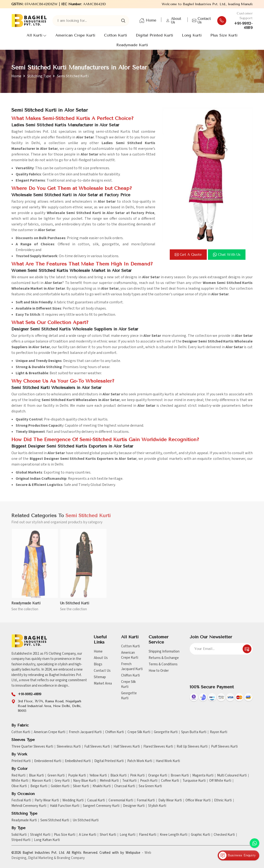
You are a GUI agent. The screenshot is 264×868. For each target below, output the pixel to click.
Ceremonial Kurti (121, 800)
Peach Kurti (149, 781)
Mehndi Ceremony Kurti (29, 806)
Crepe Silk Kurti (128, 684)
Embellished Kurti (78, 761)
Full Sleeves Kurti (97, 747)
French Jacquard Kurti (132, 667)
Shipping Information (164, 651)
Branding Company (71, 858)
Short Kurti (108, 835)
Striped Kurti (21, 840)
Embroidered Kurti (48, 761)
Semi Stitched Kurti (55, 820)
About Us (173, 21)
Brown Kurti (180, 776)
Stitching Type (39, 76)
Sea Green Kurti (150, 786)
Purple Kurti (77, 776)
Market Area (103, 683)
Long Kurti (192, 35)
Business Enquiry (237, 855)
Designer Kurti (134, 806)
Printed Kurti (21, 761)
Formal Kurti (146, 800)
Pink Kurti (137, 776)
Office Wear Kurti (198, 800)
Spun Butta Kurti (194, 732)
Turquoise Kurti (194, 781)
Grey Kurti (62, 781)
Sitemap (100, 677)
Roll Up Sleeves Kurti (192, 747)
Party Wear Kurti (47, 800)
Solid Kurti (19, 835)
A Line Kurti (87, 835)
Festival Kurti (21, 800)
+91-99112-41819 (243, 26)
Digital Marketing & (42, 858)
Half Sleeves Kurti (127, 747)
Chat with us (227, 255)
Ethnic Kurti (223, 800)
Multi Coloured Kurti (232, 776)
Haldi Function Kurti (65, 806)
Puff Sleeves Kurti (224, 747)
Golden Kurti (60, 786)
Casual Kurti (96, 800)
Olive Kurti (19, 786)
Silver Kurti (81, 786)
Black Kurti (118, 776)
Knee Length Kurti (174, 835)
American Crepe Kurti (75, 35)
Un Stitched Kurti (75, 606)
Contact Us (201, 21)
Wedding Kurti (73, 800)
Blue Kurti (36, 776)
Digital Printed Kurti (154, 35)
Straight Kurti (40, 835)
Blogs (98, 664)
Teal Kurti (129, 781)
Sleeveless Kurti (69, 747)
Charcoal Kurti (125, 786)
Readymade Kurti (132, 45)
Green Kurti (56, 776)
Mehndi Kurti (109, 781)
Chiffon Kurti (130, 675)
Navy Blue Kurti (85, 781)
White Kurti (20, 781)
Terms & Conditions (163, 664)
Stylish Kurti (157, 806)
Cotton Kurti (115, 35)
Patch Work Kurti (140, 761)
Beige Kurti (39, 786)
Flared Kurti (148, 835)
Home (148, 21)
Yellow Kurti (98, 776)
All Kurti (37, 35)
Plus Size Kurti (224, 35)
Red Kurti (18, 776)
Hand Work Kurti (168, 761)
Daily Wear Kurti (170, 800)
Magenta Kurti (203, 776)
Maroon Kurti (41, 781)
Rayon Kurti (219, 732)
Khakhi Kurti (102, 786)
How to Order (159, 671)
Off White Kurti (220, 781)
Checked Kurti (224, 835)
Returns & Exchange (164, 658)
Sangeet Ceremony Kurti (101, 806)
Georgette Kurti (129, 696)
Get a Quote (188, 255)
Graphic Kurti (200, 835)
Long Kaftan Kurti (47, 840)
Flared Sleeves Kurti (158, 747)
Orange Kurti (158, 776)
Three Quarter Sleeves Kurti (32, 747)
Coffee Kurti (170, 781)
